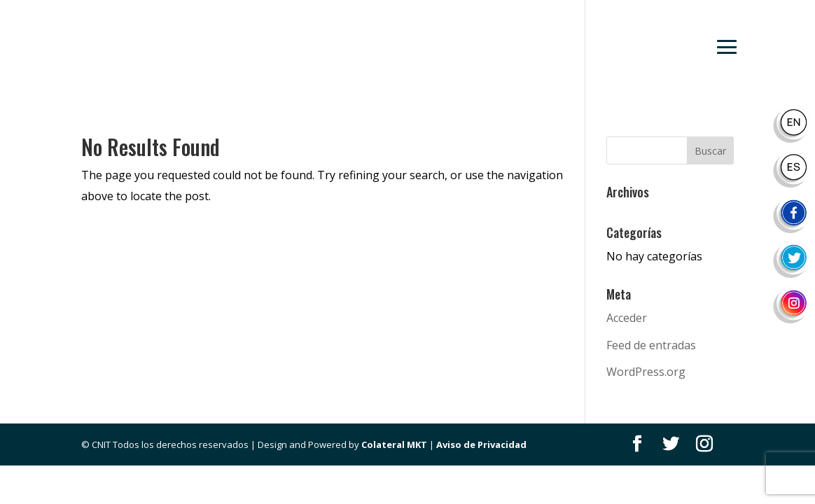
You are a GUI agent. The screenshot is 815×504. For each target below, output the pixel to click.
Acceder (627, 318)
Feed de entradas (651, 345)
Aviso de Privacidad (481, 444)
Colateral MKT (394, 444)
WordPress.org (646, 372)
